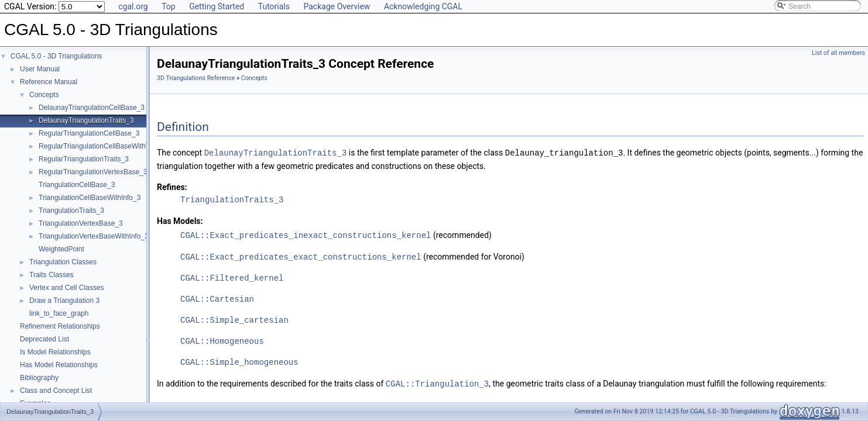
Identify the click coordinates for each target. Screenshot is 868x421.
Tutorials (274, 6)
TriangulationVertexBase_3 (81, 223)
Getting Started (217, 6)
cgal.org (133, 6)
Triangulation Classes (63, 262)
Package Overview (337, 6)
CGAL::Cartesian (217, 297)
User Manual (40, 69)
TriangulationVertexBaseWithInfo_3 (94, 236)
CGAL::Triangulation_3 (437, 382)
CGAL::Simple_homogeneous (239, 360)
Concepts (44, 95)
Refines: (172, 187)
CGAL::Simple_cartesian (234, 318)
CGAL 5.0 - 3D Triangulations (56, 56)
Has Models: (180, 220)
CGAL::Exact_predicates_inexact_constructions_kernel (306, 234)
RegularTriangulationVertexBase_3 (93, 172)
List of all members (838, 53)
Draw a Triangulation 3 (64, 301)
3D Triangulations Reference (196, 78)
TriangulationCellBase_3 (77, 185)
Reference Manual (49, 82)
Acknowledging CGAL (423, 6)
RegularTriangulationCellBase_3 (89, 133)
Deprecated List (44, 339)
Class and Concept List (56, 391)
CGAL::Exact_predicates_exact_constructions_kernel (301, 255)
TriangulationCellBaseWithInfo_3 (90, 198)
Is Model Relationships (55, 352)
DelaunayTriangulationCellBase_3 (92, 108)
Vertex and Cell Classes (66, 288)
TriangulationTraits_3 (71, 210)
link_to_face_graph (59, 313)
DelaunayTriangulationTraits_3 (86, 120)
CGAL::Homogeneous (222, 339)
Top (169, 6)
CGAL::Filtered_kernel (232, 276)
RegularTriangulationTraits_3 (84, 159)
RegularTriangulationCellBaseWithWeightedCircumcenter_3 (132, 146)
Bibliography (39, 378)
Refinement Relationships (60, 326)
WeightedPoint (61, 249)
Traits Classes (52, 275)
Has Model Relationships (59, 365)
